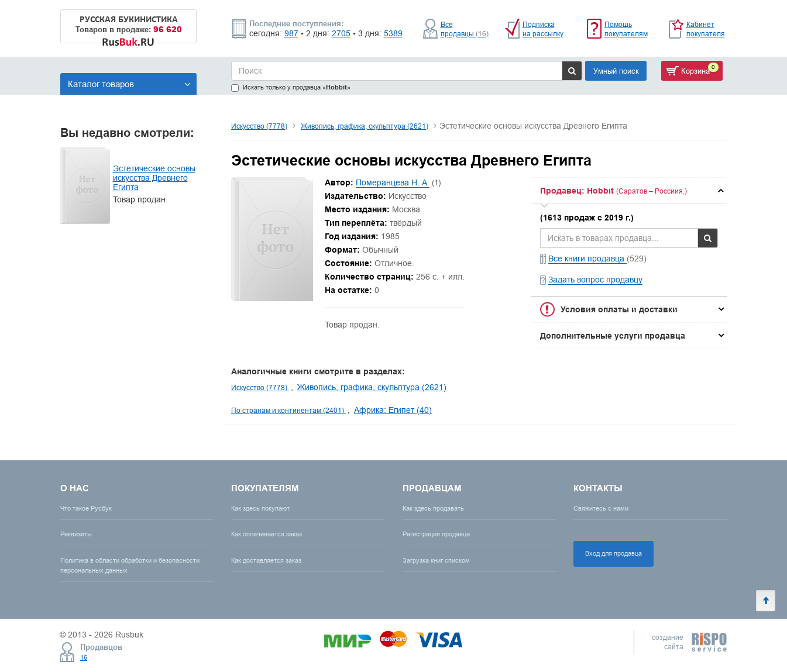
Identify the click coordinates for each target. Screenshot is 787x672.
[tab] (629, 191)
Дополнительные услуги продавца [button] (613, 336)
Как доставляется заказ (266, 560)
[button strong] (629, 191)
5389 (393, 33)
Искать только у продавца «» (291, 87)
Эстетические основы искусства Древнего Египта (154, 178)
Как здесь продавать (433, 508)
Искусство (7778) (259, 126)
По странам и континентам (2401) (288, 410)
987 (291, 33)
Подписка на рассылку (543, 29)
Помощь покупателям (626, 29)
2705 (341, 33)
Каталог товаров (129, 84)
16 (84, 657)
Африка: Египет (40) (393, 410)
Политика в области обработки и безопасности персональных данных (130, 565)
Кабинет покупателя (706, 29)
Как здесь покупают (260, 508)
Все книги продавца (587, 259)
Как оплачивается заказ (267, 534)
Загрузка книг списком (436, 560)
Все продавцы (465, 29)
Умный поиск (616, 71)
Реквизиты (76, 534)
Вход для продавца (614, 553)
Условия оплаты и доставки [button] (619, 309)
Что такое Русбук (86, 508)
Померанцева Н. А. (393, 182)
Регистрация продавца (436, 534)
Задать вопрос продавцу (595, 280)
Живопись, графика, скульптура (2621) (365, 126)
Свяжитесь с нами (601, 508)
